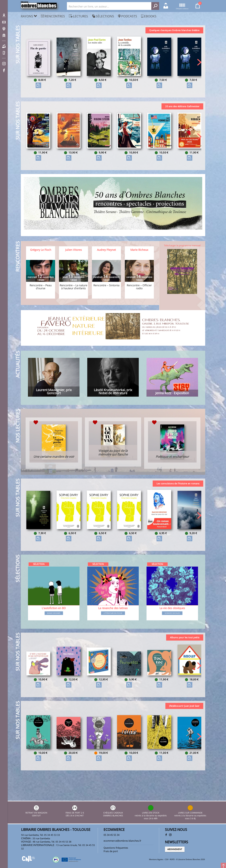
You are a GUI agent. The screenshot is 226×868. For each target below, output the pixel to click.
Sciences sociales (172, 629)
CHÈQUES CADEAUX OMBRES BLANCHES (113, 810)
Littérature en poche (113, 629)
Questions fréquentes (117, 846)
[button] (199, 64)
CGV (167, 860)
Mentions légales (156, 860)
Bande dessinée (54, 629)
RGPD (172, 860)
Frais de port (112, 850)
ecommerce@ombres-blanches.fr (125, 839)
